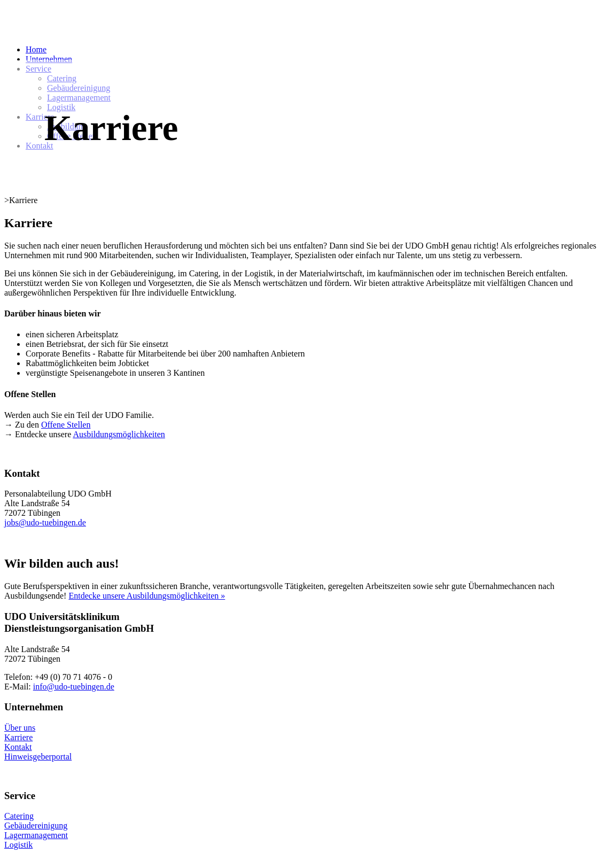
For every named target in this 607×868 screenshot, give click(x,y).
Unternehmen (49, 59)
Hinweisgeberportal (38, 757)
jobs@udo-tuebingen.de (45, 522)
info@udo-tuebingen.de (74, 687)
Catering (19, 816)
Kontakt (18, 747)
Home (36, 49)
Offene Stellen (66, 425)
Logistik (18, 845)
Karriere (18, 737)
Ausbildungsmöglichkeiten (119, 434)
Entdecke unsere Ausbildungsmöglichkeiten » (147, 596)
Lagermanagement (36, 835)
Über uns (20, 728)
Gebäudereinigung (36, 826)
